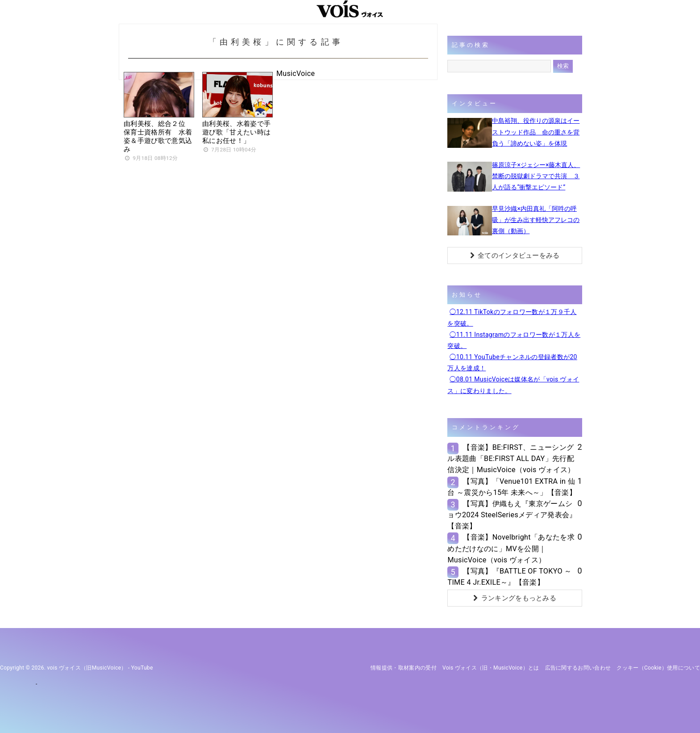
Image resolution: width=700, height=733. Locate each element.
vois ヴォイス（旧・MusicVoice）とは (491, 668)
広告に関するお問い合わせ (578, 668)
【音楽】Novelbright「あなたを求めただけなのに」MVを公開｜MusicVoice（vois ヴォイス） (511, 548)
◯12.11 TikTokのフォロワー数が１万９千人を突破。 (512, 317)
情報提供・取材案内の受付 (404, 668)
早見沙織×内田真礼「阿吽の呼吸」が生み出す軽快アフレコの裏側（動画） (536, 220)
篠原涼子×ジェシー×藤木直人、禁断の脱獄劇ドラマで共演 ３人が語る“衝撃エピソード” (536, 176)
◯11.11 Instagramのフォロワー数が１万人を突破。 (514, 340)
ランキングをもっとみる (515, 598)
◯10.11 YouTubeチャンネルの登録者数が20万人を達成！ (512, 362)
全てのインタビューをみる (515, 256)
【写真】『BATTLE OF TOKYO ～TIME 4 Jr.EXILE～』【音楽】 (509, 577)
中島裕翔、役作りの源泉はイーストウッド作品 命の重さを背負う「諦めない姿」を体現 (536, 132)
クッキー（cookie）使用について (658, 668)
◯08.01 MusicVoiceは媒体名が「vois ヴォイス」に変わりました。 (513, 385)
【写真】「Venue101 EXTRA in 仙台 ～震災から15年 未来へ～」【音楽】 (512, 487)
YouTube (142, 668)
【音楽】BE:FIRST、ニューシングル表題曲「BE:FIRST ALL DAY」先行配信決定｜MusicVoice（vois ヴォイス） (511, 459)
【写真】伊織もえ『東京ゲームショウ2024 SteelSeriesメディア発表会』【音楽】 (512, 515)
